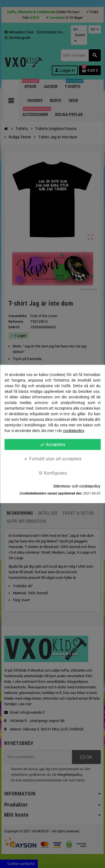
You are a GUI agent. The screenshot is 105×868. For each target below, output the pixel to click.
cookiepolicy (73, 431)
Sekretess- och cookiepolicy (77, 486)
